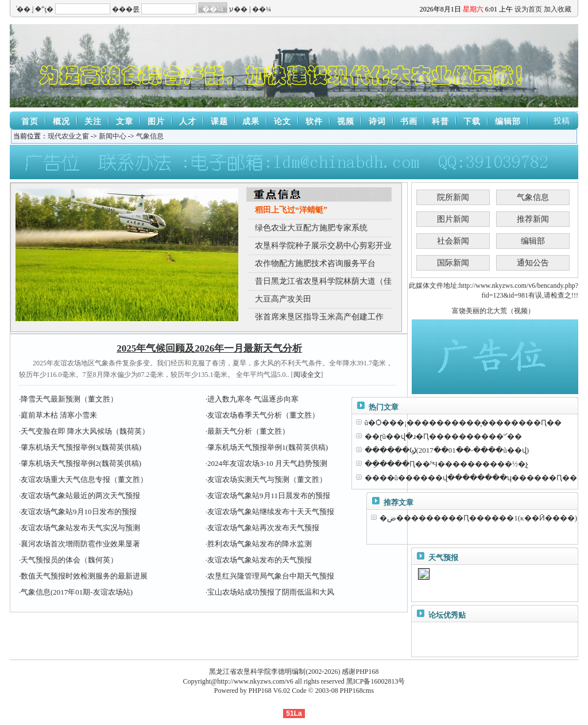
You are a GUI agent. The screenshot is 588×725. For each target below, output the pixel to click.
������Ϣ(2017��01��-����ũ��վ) (447, 450)
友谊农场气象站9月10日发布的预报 (79, 512)
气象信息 (150, 136)
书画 (409, 122)
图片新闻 (453, 219)
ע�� (238, 9)
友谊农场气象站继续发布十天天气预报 (271, 512)
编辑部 (508, 122)
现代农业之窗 (68, 136)
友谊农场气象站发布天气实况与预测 (80, 528)
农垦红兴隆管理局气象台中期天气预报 (271, 576)
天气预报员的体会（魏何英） (69, 560)
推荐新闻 (533, 219)
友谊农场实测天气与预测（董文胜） (267, 479)
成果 (251, 122)
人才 (188, 122)
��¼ (262, 9)
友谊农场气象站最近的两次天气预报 (80, 495)
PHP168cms (357, 691)
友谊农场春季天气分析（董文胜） (263, 415)
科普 (440, 122)
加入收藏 (558, 9)
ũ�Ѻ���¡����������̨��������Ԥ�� (463, 423)
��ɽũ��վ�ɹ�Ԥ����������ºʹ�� (444, 436)
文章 (125, 122)
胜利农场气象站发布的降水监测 (260, 544)
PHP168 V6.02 (269, 691)
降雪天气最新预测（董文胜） (69, 399)
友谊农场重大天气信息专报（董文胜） (84, 479)
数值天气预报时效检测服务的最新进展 (84, 576)
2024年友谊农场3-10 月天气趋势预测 (267, 463)
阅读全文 (307, 375)
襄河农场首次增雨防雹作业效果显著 (80, 544)
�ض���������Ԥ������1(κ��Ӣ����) (478, 518)
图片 (156, 122)
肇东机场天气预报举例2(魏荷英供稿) (81, 463)
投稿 (562, 121)
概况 (61, 122)
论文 (283, 122)
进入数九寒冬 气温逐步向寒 (253, 399)
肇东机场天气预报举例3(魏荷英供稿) (81, 447)
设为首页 (528, 9)
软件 (314, 122)
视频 (346, 122)
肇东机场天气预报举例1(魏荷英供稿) (268, 447)
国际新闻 (453, 263)
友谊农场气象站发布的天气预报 (260, 560)
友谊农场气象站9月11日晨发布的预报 (269, 495)
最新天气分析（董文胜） (248, 431)
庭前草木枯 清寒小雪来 (59, 415)
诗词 (377, 122)
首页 (30, 122)
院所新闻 (453, 197)
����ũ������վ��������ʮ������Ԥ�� (471, 478)
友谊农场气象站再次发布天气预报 (263, 528)
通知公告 (533, 263)
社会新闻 (453, 241)
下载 (472, 122)
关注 (93, 122)
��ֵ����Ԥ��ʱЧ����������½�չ (446, 464)
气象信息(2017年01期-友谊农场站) (77, 592)
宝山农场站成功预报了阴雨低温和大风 (271, 592)
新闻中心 (113, 136)
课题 (219, 122)
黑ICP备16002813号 (376, 681)
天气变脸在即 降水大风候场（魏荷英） (85, 431)
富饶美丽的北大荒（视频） (493, 311)
